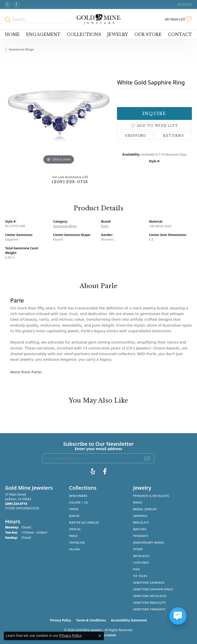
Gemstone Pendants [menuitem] (149, 609)
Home (12, 34)
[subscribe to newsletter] (147, 458)
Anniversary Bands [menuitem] (149, 543)
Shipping (135, 136)
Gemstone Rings (21, 49)
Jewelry (118, 34)
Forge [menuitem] (74, 509)
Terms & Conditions (91, 620)
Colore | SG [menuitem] (78, 503)
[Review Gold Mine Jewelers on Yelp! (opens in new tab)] (8, 5)
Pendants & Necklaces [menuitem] (151, 496)
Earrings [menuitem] (140, 516)
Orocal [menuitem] (75, 529)
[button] (184, 4)
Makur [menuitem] (74, 516)
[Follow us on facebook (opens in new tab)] (16, 5)
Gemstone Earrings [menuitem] (149, 583)
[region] (58, 112)
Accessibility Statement (129, 620)
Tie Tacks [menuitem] (140, 576)
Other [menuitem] (138, 549)
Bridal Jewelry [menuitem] (145, 509)
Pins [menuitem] (137, 569)
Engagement (43, 34)
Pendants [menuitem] (141, 536)
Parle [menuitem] (73, 536)
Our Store (148, 34)
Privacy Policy (61, 620)
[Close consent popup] (100, 636)
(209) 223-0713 (70, 182)
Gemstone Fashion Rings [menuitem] (153, 589)
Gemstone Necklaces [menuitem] (150, 596)
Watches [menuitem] (140, 529)
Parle (105, 226)
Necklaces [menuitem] (141, 556)
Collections (84, 34)
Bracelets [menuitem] (141, 523)
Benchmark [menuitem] (78, 496)
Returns (173, 136)
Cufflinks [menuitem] (141, 563)
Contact (180, 34)
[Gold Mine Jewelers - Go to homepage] (98, 19)
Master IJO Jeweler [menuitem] (84, 523)
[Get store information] (22, 508)
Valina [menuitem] (74, 549)
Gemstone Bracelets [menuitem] (150, 603)
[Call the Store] (16, 504)
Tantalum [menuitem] (77, 543)
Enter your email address (99, 449)
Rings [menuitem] (138, 503)
